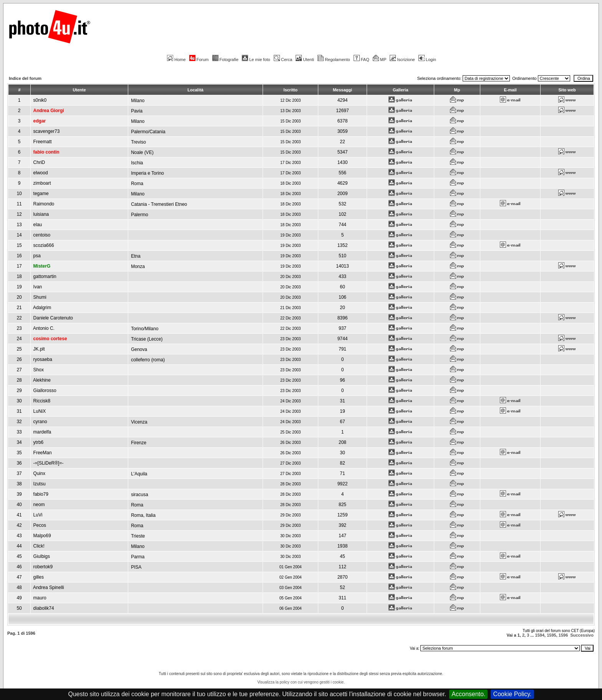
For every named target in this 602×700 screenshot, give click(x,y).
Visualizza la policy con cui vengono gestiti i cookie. (301, 682)
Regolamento (334, 60)
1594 (540, 635)
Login (427, 60)
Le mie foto (256, 60)
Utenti (305, 60)
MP (380, 60)
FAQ (361, 60)
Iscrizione (402, 60)
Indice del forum (25, 78)
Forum (199, 60)
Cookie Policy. (512, 694)
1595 (551, 635)
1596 (563, 635)
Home (176, 60)
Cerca (283, 60)
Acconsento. (468, 694)
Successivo (582, 635)
